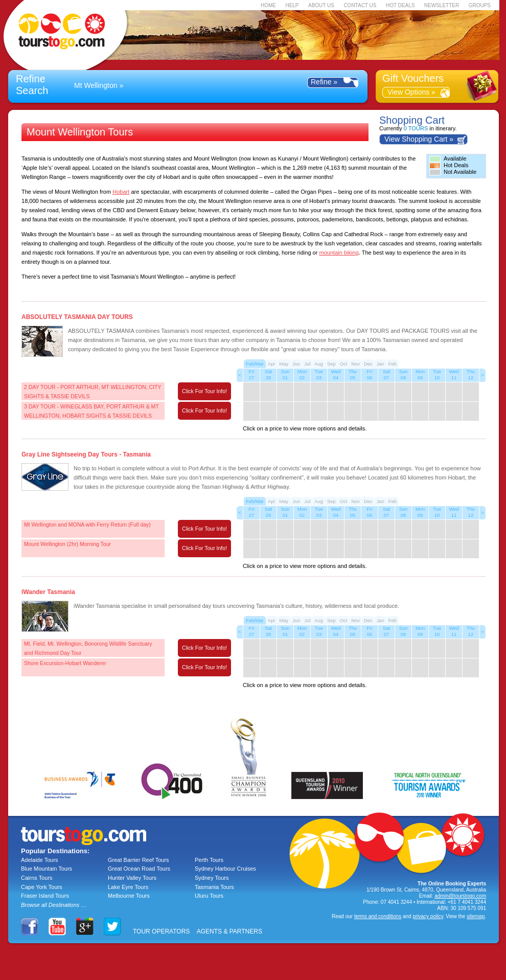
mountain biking (339, 253)
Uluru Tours (209, 896)
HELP (292, 5)
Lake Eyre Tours (128, 887)
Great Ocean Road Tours (139, 869)
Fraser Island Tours (45, 896)
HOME (268, 5)
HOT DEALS (400, 5)
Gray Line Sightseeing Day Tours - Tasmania (86, 454)
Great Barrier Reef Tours (139, 860)
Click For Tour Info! (204, 391)
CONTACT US (360, 5)
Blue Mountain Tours (47, 869)
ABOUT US (321, 5)
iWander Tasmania (48, 592)
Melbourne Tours (129, 896)
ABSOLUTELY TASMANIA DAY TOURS (77, 317)
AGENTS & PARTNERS (229, 931)
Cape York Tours (42, 887)
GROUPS (480, 5)
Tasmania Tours (214, 887)
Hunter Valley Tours (132, 878)
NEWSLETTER (442, 5)
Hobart (121, 192)
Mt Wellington (96, 85)
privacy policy (428, 916)
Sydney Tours (212, 878)
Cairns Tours (37, 878)
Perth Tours (209, 860)
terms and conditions (378, 916)
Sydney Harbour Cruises (225, 869)
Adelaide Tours (40, 860)
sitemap (476, 916)
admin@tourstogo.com (460, 896)
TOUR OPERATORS (161, 931)
